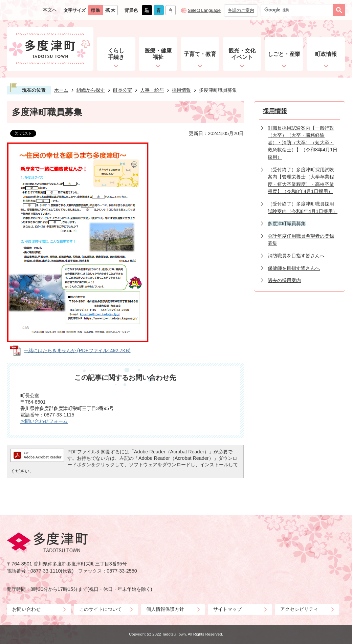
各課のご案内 (241, 10)
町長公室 (123, 90)
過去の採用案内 (284, 280)
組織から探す (91, 90)
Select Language (204, 10)
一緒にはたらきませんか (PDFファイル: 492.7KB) (77, 350)
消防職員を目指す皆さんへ (296, 256)
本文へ (50, 10)
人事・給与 (152, 90)
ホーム (61, 90)
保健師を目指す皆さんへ (294, 268)
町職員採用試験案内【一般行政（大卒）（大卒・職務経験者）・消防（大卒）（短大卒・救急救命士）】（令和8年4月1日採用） (303, 143)
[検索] (299, 10)
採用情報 (181, 90)
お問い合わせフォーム (44, 421)
